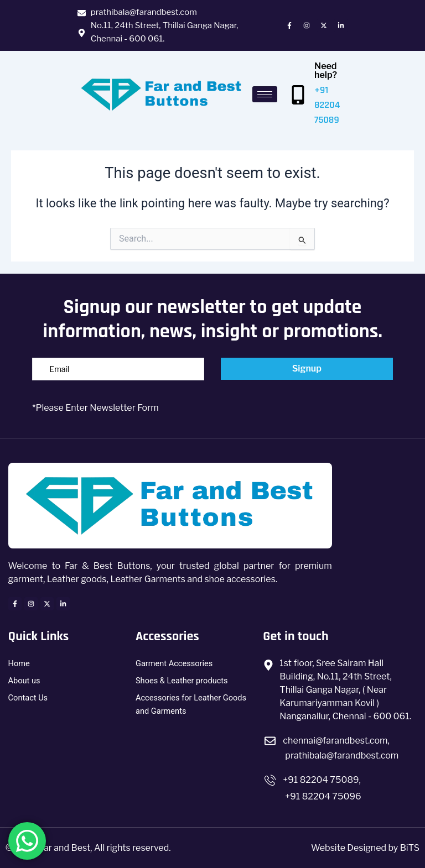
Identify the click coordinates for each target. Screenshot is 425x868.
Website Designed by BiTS (365, 848)
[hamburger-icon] (265, 94)
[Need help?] (298, 95)
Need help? (326, 70)
